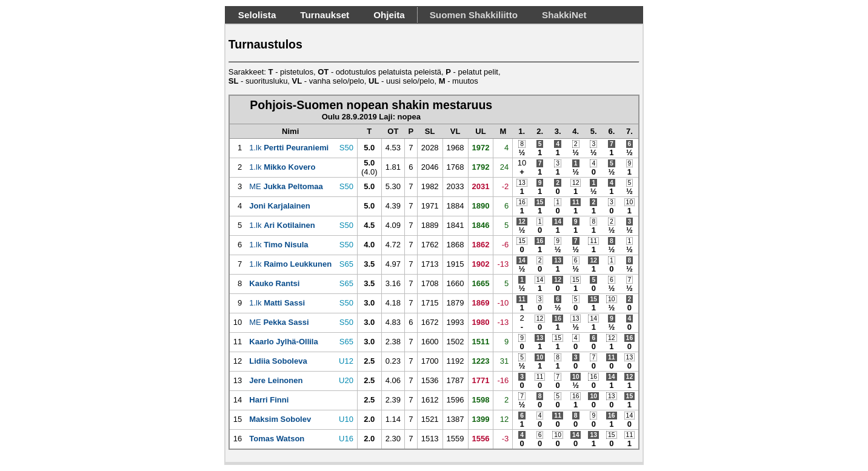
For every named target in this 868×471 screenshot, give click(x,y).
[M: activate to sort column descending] (503, 131)
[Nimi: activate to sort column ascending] (290, 131)
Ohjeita (389, 15)
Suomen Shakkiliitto (474, 15)
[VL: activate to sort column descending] (455, 131)
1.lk (289, 148)
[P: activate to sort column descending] (411, 131)
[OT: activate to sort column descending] (393, 131)
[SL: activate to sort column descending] (430, 131)
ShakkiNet (564, 15)
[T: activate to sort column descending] (369, 131)
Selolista (257, 15)
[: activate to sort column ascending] (237, 131)
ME (286, 186)
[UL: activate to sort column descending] (481, 131)
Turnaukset (325, 15)
